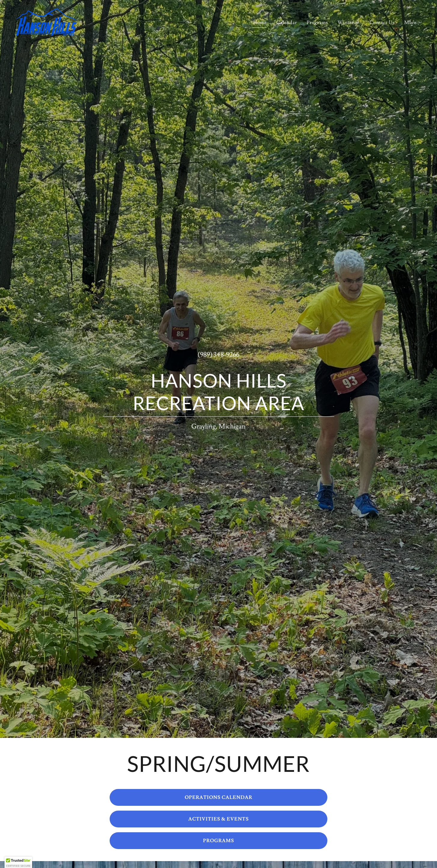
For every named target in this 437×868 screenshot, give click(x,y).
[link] (46, 21)
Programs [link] (317, 23)
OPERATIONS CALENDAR (218, 797)
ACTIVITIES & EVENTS (218, 819)
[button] (349, 23)
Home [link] (260, 23)
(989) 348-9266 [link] (218, 355)
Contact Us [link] (382, 23)
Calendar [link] (287, 23)
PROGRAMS (218, 841)
